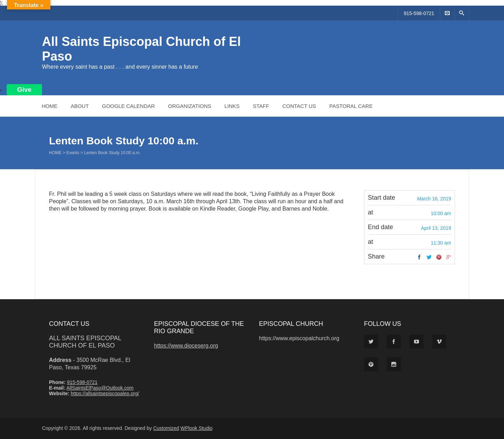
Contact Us (299, 106)
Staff (261, 106)
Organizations (190, 106)
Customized (166, 428)
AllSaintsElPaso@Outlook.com (100, 388)
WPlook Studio (197, 428)
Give (24, 90)
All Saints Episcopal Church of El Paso (85, 342)
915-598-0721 (419, 13)
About (80, 106)
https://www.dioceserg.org (186, 346)
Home (50, 106)
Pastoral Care (351, 106)
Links (232, 106)
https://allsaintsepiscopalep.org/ (105, 393)
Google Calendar (128, 106)
